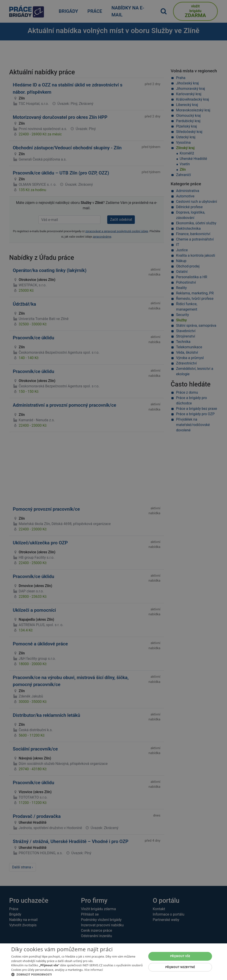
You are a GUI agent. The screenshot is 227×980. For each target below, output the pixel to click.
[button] (77, 974)
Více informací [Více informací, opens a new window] (94, 970)
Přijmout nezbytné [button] (180, 967)
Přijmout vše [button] (180, 956)
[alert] (113, 490)
